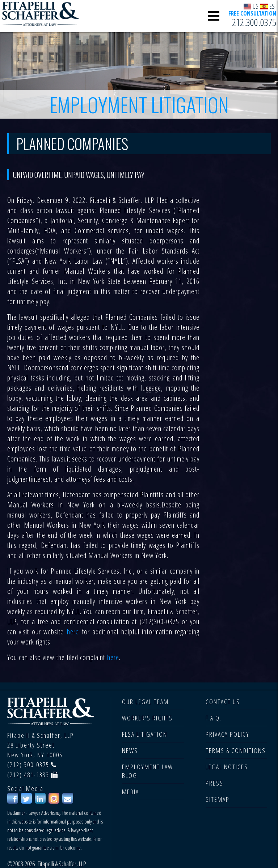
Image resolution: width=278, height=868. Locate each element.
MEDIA (130, 792)
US (251, 6)
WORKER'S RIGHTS (147, 718)
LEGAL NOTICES (227, 767)
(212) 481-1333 (28, 775)
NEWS (130, 750)
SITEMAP (218, 799)
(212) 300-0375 (28, 765)
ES (267, 6)
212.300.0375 (254, 22)
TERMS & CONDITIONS (236, 750)
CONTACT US (223, 702)
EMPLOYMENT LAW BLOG (148, 771)
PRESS (214, 783)
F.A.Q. (214, 718)
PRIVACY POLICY (228, 734)
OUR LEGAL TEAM (145, 702)
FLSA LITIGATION (145, 734)
